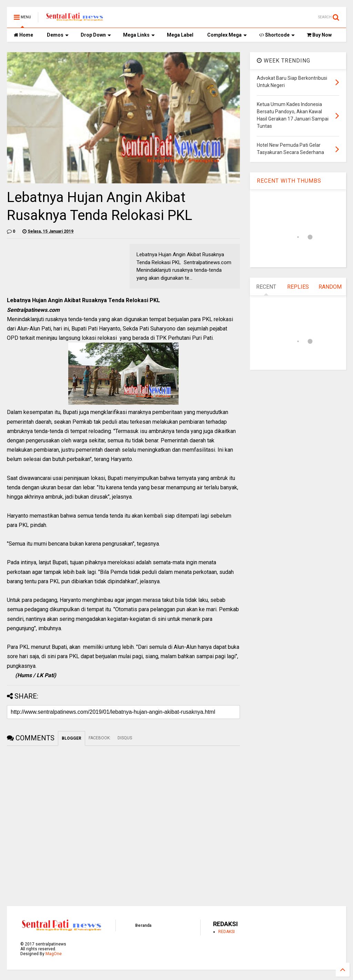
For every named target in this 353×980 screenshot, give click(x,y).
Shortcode (277, 35)
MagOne (54, 954)
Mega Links (139, 35)
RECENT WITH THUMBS (289, 181)
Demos (58, 35)
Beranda (143, 925)
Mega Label (180, 35)
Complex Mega (227, 35)
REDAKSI (226, 932)
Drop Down (96, 35)
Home (23, 35)
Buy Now (319, 35)
